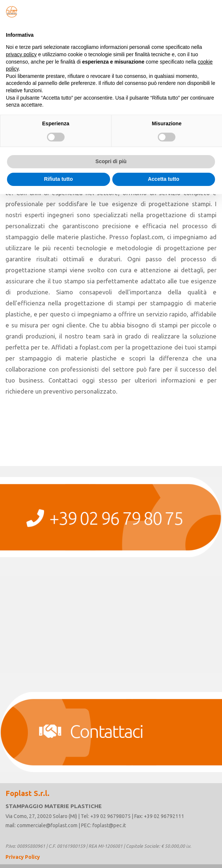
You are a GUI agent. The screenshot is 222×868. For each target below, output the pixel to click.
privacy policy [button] (21, 54)
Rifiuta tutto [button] (59, 179)
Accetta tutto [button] (164, 179)
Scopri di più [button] (111, 161)
